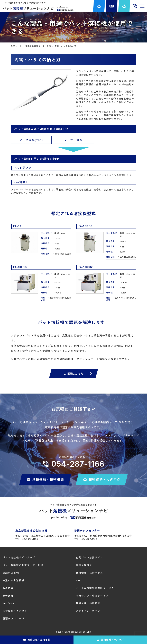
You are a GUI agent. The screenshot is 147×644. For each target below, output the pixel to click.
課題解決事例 (11, 573)
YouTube (8, 603)
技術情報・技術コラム (90, 573)
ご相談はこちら (73, 374)
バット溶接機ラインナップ (19, 558)
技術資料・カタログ (15, 611)
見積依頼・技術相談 (88, 603)
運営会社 (8, 596)
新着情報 (8, 588)
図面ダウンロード (13, 619)
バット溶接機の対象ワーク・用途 (23, 565)
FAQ (79, 580)
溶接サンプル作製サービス (92, 596)
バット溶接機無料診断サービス (95, 588)
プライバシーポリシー (90, 611)
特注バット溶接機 (13, 580)
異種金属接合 (84, 565)
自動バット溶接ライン (90, 558)
